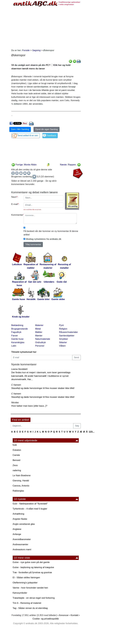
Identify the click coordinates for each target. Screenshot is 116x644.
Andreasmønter (20, 544)
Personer (40, 346)
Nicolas (15, 403)
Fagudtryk (16, 332)
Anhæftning (18, 514)
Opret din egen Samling (46, 129)
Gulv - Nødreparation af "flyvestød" (30, 504)
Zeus (15, 465)
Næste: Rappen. (70, 165)
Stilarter (63, 342)
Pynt (61, 325)
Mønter (39, 336)
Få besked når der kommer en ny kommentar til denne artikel (51, 233)
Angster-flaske (20, 519)
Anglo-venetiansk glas (24, 524)
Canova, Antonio (21, 486)
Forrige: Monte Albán (24, 165)
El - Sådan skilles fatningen (26, 578)
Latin (14, 346)
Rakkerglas (18, 491)
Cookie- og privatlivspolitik (46, 619)
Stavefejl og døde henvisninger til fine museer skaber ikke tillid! (43, 388)
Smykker (64, 339)
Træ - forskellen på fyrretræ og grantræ (32, 572)
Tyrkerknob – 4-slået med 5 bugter (30, 509)
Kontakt (74, 615)
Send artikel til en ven (28, 136)
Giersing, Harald (21, 481)
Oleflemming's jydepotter (25, 583)
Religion (63, 329)
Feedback (51, 136)
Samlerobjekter (67, 336)
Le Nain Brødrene (22, 475)
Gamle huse (17, 339)
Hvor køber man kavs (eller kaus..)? (29, 406)
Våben (62, 346)
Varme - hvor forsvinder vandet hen (30, 588)
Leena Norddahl (19, 369)
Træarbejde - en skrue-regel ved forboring (34, 598)
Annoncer (64, 615)
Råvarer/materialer (69, 332)
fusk (15, 445)
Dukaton (17, 450)
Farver (15, 336)
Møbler (39, 332)
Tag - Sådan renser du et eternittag (30, 608)
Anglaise (17, 529)
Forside (26, 50)
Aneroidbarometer (22, 539)
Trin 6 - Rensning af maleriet (27, 603)
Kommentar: (16, 215)
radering (17, 470)
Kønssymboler (20, 593)
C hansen (16, 385)
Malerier (39, 325)
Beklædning (17, 325)
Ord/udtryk (41, 342)
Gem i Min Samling (20, 129)
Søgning (36, 50)
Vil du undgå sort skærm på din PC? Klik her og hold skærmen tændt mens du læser (41, 67)
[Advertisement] (46, 27)
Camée (16, 455)
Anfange (17, 534)
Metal (38, 329)
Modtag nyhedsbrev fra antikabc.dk (44, 239)
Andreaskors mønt (22, 550)
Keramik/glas (18, 342)
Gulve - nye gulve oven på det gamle (31, 562)
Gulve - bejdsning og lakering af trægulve (33, 567)
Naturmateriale (43, 339)
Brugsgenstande (20, 329)
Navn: (15, 197)
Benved (17, 460)
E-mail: (15, 204)
